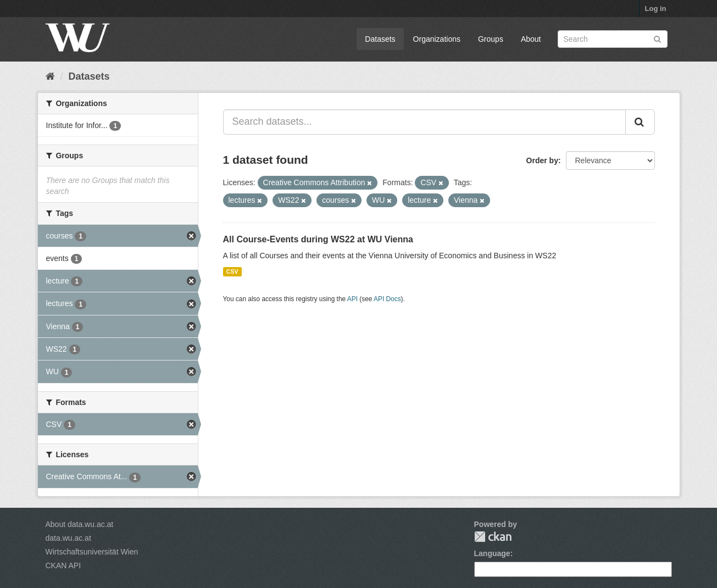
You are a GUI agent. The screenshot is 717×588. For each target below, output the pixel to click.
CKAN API (63, 565)
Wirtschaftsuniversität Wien (92, 552)
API (352, 299)
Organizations (437, 39)
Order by (542, 160)
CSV (232, 271)
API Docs (387, 299)
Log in (656, 9)
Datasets (380, 39)
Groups (491, 39)
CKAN (493, 537)
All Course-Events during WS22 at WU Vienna (318, 239)
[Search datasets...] (424, 122)
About (531, 39)
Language (492, 553)
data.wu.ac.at (68, 538)
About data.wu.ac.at (80, 524)
